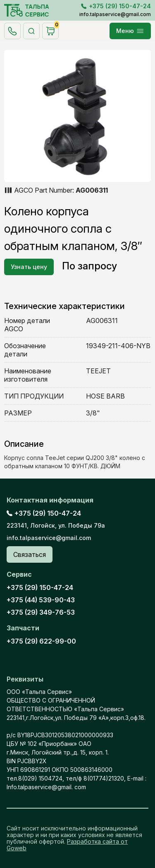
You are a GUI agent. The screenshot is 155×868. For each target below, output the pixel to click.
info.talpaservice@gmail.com (115, 14)
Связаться (30, 554)
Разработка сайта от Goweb (67, 845)
